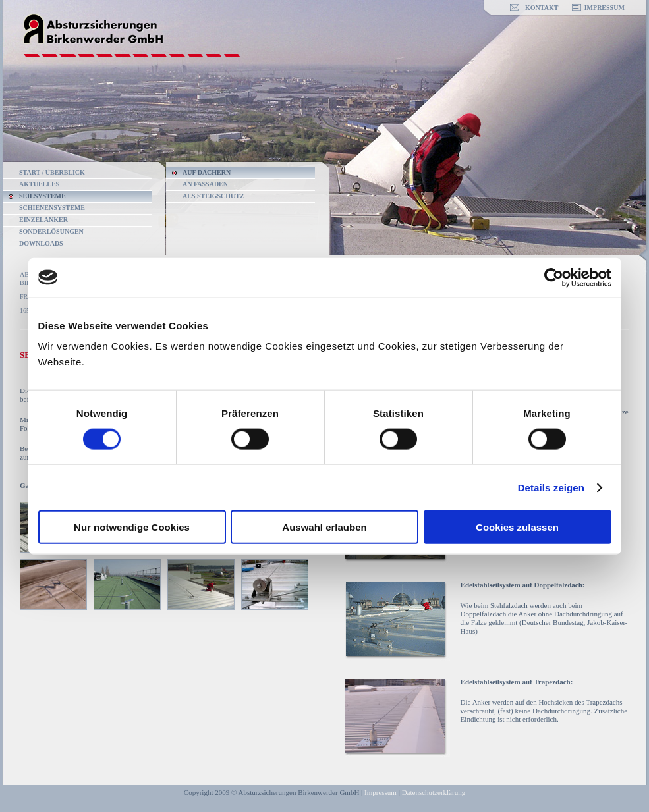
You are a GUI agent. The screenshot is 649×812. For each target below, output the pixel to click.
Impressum (381, 792)
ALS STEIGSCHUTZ (213, 196)
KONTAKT (542, 8)
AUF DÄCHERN (207, 172)
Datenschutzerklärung (434, 792)
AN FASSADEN (205, 184)
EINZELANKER (43, 220)
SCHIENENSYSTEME (52, 208)
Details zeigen (551, 487)
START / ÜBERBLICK (52, 172)
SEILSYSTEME (42, 196)
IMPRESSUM (605, 8)
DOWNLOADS (41, 243)
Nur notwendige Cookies (132, 527)
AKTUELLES (39, 184)
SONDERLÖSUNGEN (51, 231)
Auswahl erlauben (324, 527)
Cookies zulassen (517, 527)
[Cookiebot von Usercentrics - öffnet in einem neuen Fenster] (554, 277)
